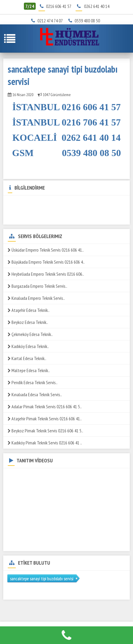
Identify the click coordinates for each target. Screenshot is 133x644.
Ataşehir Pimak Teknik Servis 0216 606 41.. (45, 419)
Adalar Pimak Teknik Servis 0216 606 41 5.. (45, 407)
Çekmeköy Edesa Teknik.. (30, 334)
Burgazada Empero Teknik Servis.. (37, 286)
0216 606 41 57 (59, 6)
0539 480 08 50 (85, 21)
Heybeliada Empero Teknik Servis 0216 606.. (46, 274)
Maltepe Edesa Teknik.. (29, 370)
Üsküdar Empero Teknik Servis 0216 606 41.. (46, 250)
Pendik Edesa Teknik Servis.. (33, 382)
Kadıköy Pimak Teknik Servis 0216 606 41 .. (45, 443)
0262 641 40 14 (97, 6)
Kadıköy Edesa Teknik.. (28, 346)
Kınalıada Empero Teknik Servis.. (36, 298)
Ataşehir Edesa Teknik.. (29, 310)
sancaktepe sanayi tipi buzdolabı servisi (42, 579)
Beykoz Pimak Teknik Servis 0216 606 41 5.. (45, 431)
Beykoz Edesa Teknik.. (28, 322)
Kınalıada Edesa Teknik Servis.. (35, 394)
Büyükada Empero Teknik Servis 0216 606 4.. (46, 262)
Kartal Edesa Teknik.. (27, 358)
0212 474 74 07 (48, 21)
